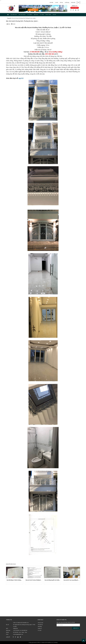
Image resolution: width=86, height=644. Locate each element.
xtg (57, 643)
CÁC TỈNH (42, 15)
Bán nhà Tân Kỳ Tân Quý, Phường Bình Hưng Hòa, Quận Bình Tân (34, 580)
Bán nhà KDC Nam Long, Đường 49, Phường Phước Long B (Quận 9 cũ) (72, 580)
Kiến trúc (40, 628)
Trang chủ (9, 18)
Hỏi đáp (61, 2)
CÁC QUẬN (30, 15)
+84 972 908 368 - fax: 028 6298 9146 (20, 630)
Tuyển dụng (67, 2)
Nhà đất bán (40, 625)
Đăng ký (76, 628)
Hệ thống (40, 627)
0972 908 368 (75, 8)
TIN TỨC (54, 15)
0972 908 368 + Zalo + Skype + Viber (20, 632)
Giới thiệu (51, 2)
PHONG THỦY (48, 15)
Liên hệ (57, 2)
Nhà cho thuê (40, 623)
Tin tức (13, 24)
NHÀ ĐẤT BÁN (14, 15)
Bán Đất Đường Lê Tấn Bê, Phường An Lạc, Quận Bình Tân (15, 580)
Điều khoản (73, 2)
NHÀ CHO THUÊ (22, 15)
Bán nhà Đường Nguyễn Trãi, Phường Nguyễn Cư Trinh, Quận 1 (53, 580)
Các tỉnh (40, 630)
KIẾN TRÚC (36, 15)
